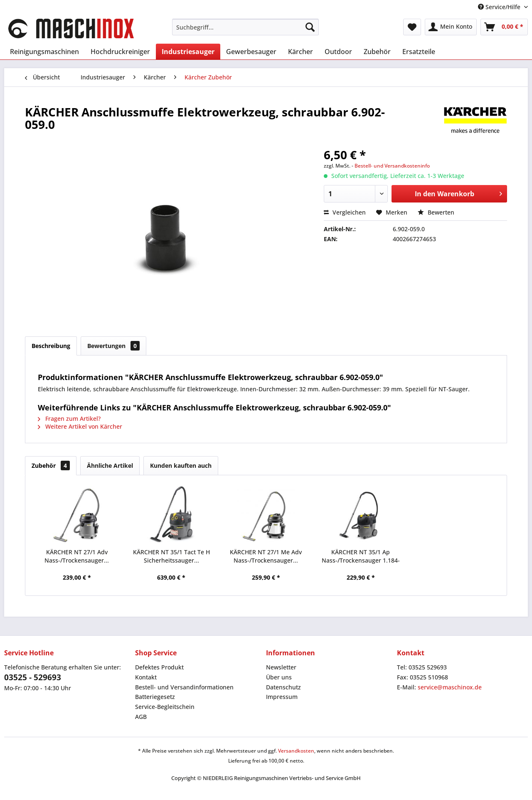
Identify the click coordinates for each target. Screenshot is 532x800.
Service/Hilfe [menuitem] (500, 7)
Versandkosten (296, 751)
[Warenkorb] (504, 27)
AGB (141, 717)
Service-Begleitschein (165, 707)
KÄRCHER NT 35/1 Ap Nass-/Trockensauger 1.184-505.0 (361, 556)
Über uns (279, 677)
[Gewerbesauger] (251, 52)
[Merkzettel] (412, 27)
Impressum (282, 697)
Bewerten (436, 212)
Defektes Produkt (159, 667)
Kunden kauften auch (181, 465)
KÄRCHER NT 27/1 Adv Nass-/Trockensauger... (77, 556)
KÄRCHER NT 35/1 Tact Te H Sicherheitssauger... (171, 556)
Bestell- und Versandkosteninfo (392, 166)
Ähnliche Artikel (110, 465)
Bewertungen (113, 346)
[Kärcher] (300, 52)
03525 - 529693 (33, 677)
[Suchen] (310, 27)
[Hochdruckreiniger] (120, 52)
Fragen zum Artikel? (69, 419)
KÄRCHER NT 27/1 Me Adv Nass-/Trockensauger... (266, 556)
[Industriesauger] (188, 52)
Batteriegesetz (155, 697)
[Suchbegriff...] (245, 27)
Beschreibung (51, 346)
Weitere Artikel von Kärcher (80, 426)
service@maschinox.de (450, 687)
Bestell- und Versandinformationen (184, 687)
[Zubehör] (377, 52)
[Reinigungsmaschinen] (44, 52)
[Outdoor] (338, 52)
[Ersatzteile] (419, 52)
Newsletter (281, 667)
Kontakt (146, 677)
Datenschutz (283, 687)
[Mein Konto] (451, 27)
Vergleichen (345, 212)
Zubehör (51, 465)
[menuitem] (245, 27)
